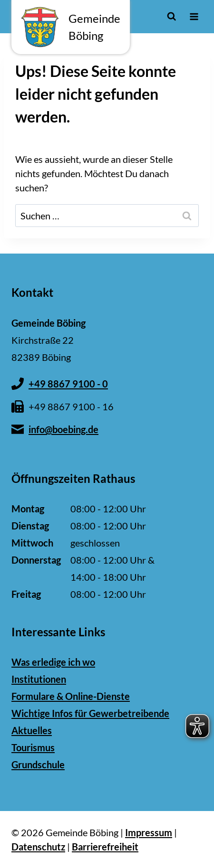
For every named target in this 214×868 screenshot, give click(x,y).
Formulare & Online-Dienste (71, 696)
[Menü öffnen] (194, 16)
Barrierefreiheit (105, 847)
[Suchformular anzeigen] (171, 16)
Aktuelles (32, 730)
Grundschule (38, 764)
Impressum (149, 832)
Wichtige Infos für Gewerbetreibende (90, 713)
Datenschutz (38, 847)
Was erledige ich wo (53, 662)
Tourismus (33, 747)
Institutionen (39, 679)
